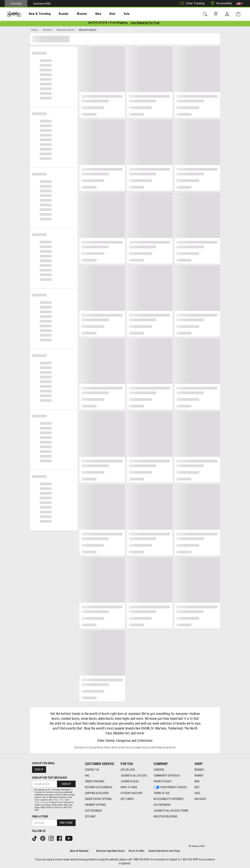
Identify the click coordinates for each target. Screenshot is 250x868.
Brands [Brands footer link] (199, 770)
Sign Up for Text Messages (50, 778)
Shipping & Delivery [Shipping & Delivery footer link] (97, 793)
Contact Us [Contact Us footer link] (92, 770)
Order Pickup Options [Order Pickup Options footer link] (98, 799)
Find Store (66, 823)
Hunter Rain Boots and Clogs (164, 851)
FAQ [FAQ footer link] (87, 776)
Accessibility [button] (220, 3)
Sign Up (39, 769)
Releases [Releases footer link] (200, 799)
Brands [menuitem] (58, 14)
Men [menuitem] (88, 14)
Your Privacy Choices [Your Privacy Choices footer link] (170, 787)
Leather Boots (142, 748)
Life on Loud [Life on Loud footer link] (128, 770)
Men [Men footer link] (197, 781)
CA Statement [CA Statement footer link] (162, 805)
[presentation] (36, 14)
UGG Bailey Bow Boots (164, 748)
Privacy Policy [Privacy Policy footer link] (163, 781)
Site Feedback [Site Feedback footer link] (93, 811)
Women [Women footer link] (199, 776)
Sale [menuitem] (113, 14)
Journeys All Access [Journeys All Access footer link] (134, 776)
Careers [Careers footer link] (159, 770)
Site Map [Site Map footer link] (90, 817)
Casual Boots (96, 748)
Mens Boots (112, 748)
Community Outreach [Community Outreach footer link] (167, 776)
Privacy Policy (41, 802)
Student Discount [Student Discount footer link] (132, 793)
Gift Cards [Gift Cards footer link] (127, 799)
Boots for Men (137, 851)
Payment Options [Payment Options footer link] (95, 805)
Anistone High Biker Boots (110, 851)
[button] (240, 4)
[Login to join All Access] (108, 23)
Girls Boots (126, 748)
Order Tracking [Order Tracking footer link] (95, 781)
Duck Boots (81, 748)
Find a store (40, 817)
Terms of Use (59, 800)
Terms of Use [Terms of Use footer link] (162, 793)
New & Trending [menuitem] (36, 14)
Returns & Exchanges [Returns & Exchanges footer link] (99, 787)
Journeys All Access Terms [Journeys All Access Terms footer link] (171, 811)
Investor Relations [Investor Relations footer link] (166, 817)
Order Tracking (191, 3)
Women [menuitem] (74, 14)
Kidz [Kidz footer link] (197, 787)
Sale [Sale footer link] (197, 793)
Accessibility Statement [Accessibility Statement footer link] (169, 799)
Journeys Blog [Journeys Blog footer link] (130, 781)
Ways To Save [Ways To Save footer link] (129, 787)
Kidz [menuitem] (100, 14)
